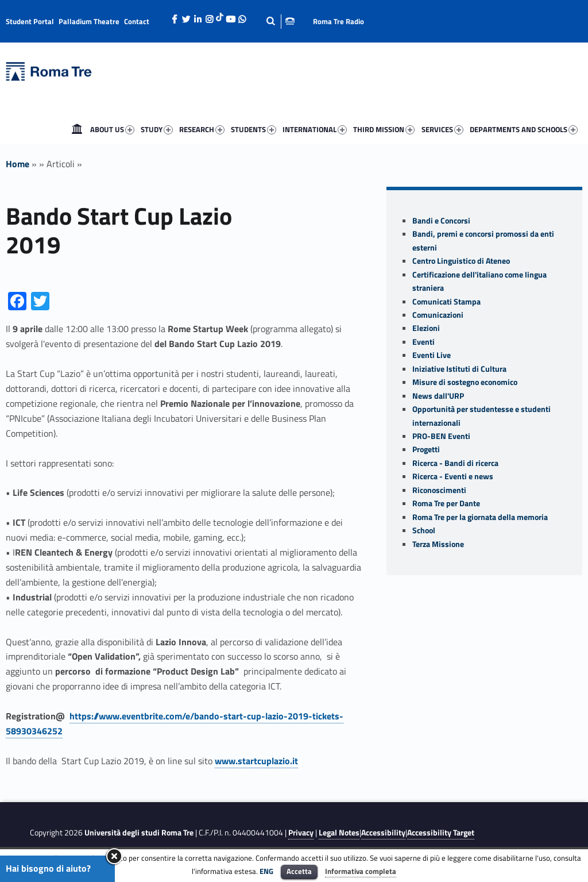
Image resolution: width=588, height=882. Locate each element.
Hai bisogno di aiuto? (48, 868)
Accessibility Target (441, 833)
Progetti (426, 449)
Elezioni (426, 328)
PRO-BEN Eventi (441, 436)
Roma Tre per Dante (446, 503)
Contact (137, 21)
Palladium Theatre (89, 21)
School (424, 530)
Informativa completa (361, 871)
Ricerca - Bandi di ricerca (455, 463)
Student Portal (30, 21)
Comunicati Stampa (446, 302)
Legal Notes (339, 833)
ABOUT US (112, 129)
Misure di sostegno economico (465, 382)
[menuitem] (77, 129)
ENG (266, 871)
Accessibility (383, 833)
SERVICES (442, 129)
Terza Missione (438, 544)
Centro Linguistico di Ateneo (461, 261)
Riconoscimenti (439, 490)
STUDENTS (254, 129)
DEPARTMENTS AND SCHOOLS (524, 129)
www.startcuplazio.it (256, 761)
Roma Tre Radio (339, 21)
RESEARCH (202, 129)
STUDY (157, 129)
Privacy (301, 833)
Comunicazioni (438, 315)
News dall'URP (438, 396)
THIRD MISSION (384, 129)
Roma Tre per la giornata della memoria (480, 517)
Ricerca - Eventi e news (453, 476)
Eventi (423, 342)
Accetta (299, 871)
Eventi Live (432, 355)
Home (77, 129)
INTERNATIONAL (315, 129)
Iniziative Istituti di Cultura (459, 369)
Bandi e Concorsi (441, 221)
